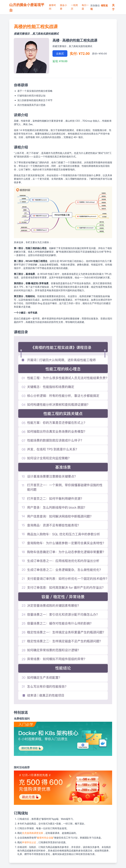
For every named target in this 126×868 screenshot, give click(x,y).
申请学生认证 (29, 842)
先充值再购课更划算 (33, 833)
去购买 (60, 53)
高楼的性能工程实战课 (36, 26)
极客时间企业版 (45, 838)
